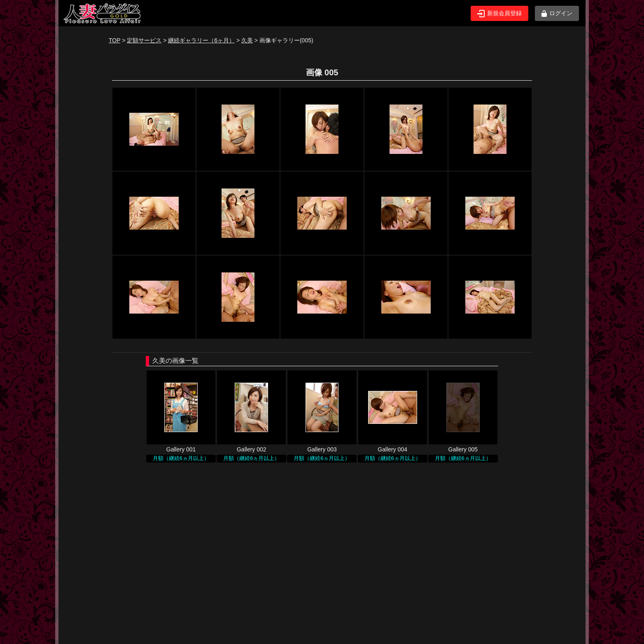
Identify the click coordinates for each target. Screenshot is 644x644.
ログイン (557, 13)
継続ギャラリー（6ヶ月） (201, 40)
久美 (247, 40)
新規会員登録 (499, 14)
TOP (114, 40)
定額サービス (144, 40)
